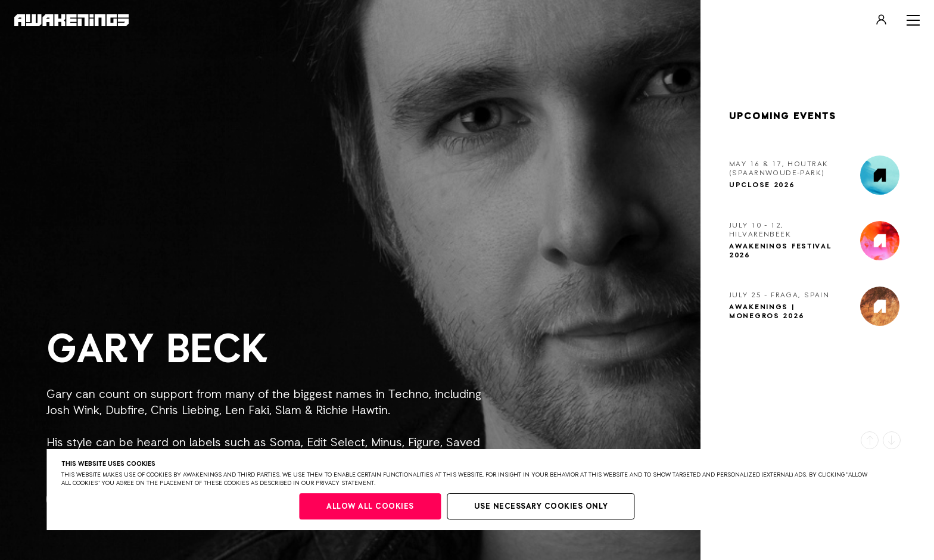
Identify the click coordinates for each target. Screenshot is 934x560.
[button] (870, 440)
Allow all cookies (370, 507)
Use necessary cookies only (541, 507)
